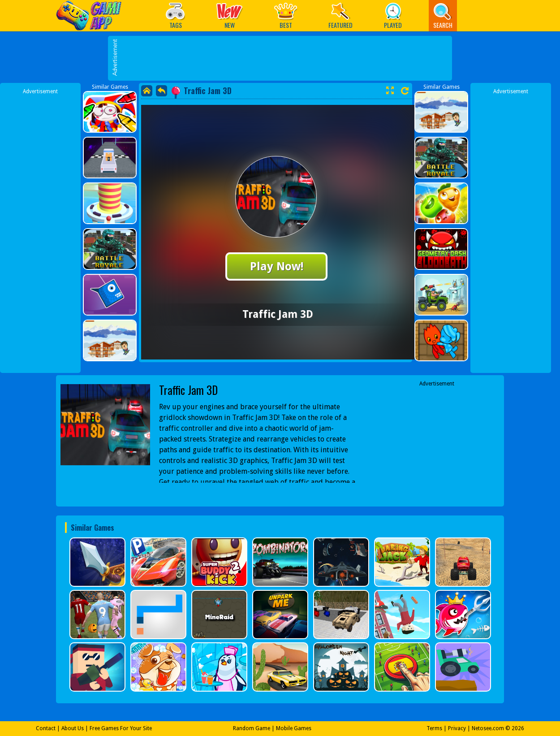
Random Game (252, 728)
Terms (434, 728)
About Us (73, 728)
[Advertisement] (284, 101)
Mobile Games (294, 728)
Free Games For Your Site (121, 728)
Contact (46, 728)
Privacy (457, 728)
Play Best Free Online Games (91, 15)
